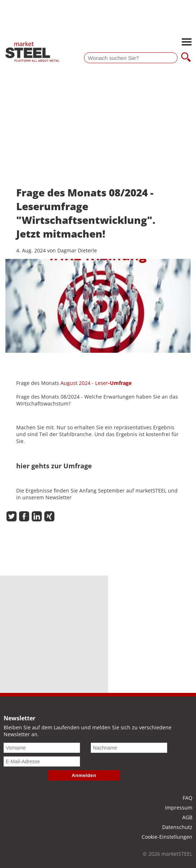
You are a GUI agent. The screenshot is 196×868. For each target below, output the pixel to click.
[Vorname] (42, 748)
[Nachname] (129, 748)
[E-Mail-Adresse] (42, 761)
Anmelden (84, 775)
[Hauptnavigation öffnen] (187, 43)
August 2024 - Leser (96, 383)
